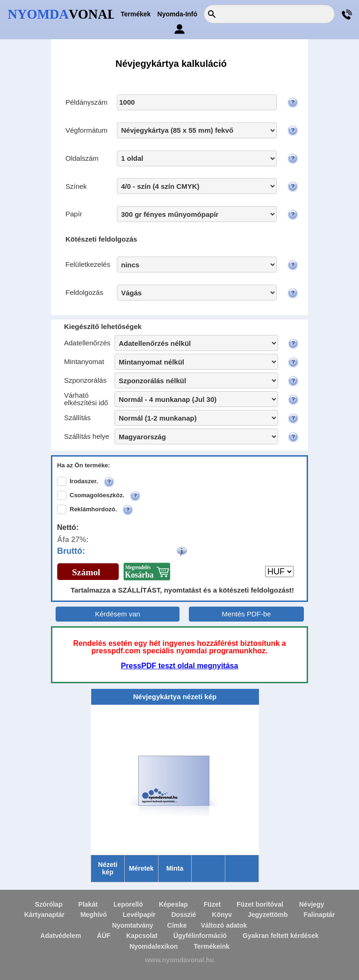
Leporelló (128, 904)
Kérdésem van (118, 614)
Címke (177, 925)
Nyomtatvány (133, 925)
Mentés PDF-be (247, 614)
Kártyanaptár (44, 915)
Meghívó (94, 915)
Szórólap (49, 904)
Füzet (212, 904)
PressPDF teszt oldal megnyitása (180, 666)
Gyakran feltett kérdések (281, 936)
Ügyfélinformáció (200, 936)
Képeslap (173, 904)
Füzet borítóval (260, 904)
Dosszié (183, 915)
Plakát (88, 904)
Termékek (136, 14)
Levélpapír (139, 915)
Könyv (222, 915)
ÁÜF (104, 936)
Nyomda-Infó (178, 14)
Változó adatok (224, 925)
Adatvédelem (61, 936)
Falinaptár (319, 915)
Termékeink (212, 946)
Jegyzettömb (268, 915)
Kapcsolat (142, 936)
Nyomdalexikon (154, 946)
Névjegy (312, 904)
